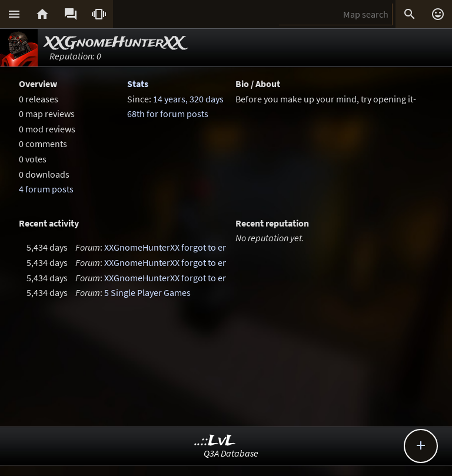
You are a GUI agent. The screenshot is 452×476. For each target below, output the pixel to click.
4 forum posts (46, 189)
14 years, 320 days (188, 99)
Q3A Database (231, 453)
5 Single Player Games (147, 292)
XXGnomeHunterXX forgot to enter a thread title (197, 247)
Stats (138, 84)
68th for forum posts (168, 114)
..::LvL (215, 441)
